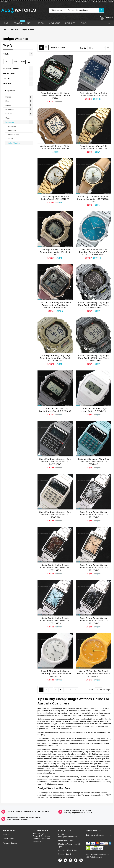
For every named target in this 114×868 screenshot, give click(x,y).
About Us (6, 834)
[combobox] (83, 10)
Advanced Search (10, 843)
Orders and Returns (41, 839)
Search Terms (8, 839)
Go (29, 62)
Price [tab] (6, 54)
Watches (85, 699)
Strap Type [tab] (9, 73)
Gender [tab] (7, 84)
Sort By (83, 48)
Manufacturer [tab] (11, 68)
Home (5, 30)
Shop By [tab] (8, 45)
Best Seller (14, 30)
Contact (4, 2)
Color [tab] (6, 79)
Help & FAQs (39, 834)
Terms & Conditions (41, 836)
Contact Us (38, 841)
